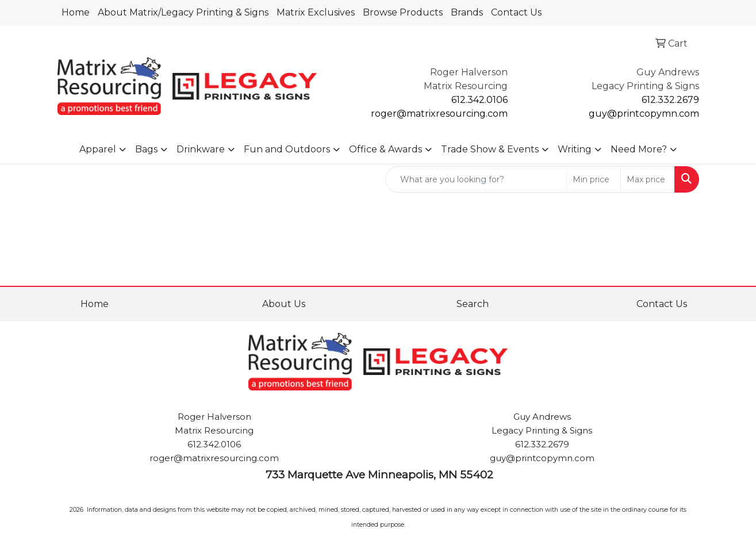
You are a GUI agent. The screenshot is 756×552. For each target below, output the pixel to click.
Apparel (98, 149)
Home (76, 12)
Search (473, 304)
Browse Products (403, 12)
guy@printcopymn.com (644, 114)
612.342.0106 (479, 100)
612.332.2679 (670, 100)
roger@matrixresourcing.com (439, 114)
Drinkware (201, 149)
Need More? (639, 149)
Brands (467, 12)
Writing (575, 149)
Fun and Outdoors (287, 149)
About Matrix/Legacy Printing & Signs (183, 12)
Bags (146, 149)
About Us (284, 304)
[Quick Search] (476, 179)
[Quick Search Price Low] (594, 179)
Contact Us (516, 12)
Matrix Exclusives (316, 12)
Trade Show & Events (490, 149)
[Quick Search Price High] (648, 179)
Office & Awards (385, 149)
